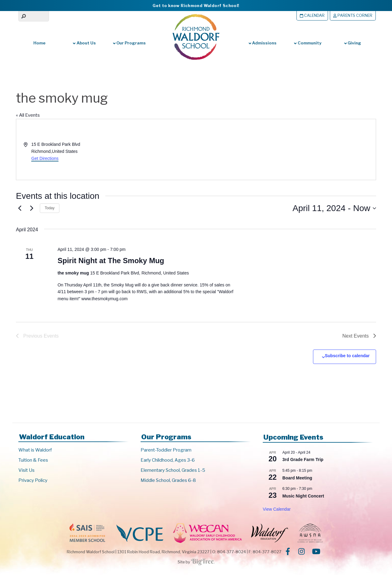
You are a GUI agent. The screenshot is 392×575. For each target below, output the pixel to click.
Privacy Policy (33, 480)
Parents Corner (353, 15)
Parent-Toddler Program (166, 450)
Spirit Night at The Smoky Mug (111, 261)
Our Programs (129, 43)
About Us (84, 43)
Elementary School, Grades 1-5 (173, 470)
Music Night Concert (303, 496)
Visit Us (26, 470)
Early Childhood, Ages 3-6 (168, 460)
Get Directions (45, 158)
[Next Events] (32, 208)
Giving (353, 43)
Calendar (312, 15)
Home (40, 43)
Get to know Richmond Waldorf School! (196, 6)
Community (307, 43)
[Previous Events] (20, 208)
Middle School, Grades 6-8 (168, 480)
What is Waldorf (35, 450)
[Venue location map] (285, 149)
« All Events (28, 115)
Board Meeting (297, 478)
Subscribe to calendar (347, 356)
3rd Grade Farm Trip (303, 460)
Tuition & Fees (33, 460)
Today (50, 208)
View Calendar (277, 509)
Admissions (263, 43)
